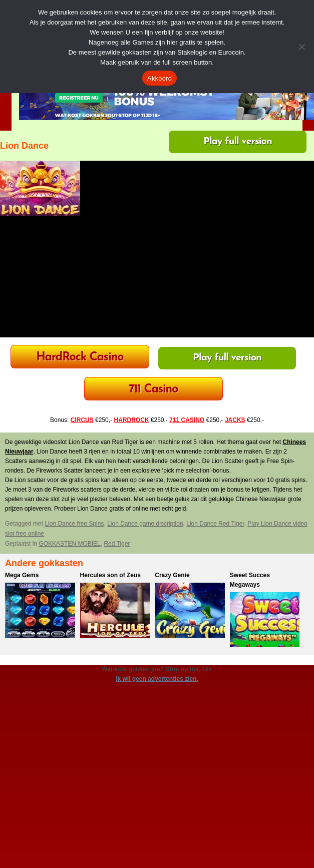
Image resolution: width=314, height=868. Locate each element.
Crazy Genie (172, 575)
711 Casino (153, 390)
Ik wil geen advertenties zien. (157, 679)
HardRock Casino (80, 358)
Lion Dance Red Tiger (215, 524)
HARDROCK (131, 420)
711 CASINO (187, 420)
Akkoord (160, 78)
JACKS (235, 420)
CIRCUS (82, 420)
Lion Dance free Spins (74, 524)
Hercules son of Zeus (110, 575)
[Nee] (301, 47)
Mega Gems (22, 575)
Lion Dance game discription (145, 524)
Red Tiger (117, 544)
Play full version (238, 142)
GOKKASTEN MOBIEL (69, 544)
